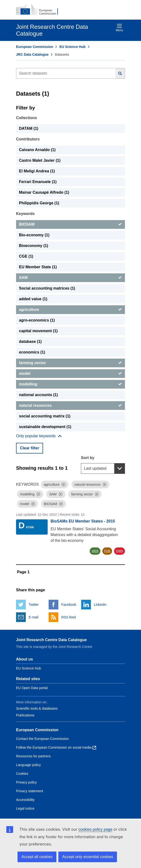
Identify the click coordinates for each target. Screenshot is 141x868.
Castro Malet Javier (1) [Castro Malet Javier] (40, 160)
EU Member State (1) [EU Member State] (38, 267)
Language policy (28, 765)
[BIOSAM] (70, 224)
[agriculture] (70, 310)
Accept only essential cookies (88, 857)
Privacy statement (30, 791)
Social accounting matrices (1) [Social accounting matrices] (47, 288)
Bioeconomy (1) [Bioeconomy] (34, 246)
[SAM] (70, 278)
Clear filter (30, 448)
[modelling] (70, 384)
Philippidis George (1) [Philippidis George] (39, 203)
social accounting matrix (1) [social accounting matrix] (45, 416)
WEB (95, 551)
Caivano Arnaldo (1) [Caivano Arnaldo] (37, 150)
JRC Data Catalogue (32, 54)
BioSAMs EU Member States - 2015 (83, 521)
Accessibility (25, 800)
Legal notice (25, 808)
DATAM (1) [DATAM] (29, 128)
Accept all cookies (37, 857)
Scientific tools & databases (37, 708)
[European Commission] (40, 10)
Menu (119, 28)
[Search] (120, 73)
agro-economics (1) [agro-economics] (37, 320)
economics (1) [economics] (32, 352)
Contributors (28, 139)
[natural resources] (70, 406)
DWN (119, 551)
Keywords (25, 214)
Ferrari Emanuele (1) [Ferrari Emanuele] (38, 182)
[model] (70, 374)
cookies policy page (95, 829)
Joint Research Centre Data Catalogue (51, 640)
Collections (26, 118)
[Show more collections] (39, 436)
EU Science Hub (72, 47)
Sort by (88, 458)
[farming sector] (70, 363)
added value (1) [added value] (33, 299)
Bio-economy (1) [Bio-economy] (34, 235)
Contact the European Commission (42, 739)
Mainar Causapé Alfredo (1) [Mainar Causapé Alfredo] (44, 192)
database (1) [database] (30, 342)
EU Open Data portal (32, 688)
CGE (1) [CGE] (26, 256)
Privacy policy (26, 782)
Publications (25, 715)
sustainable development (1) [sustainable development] (45, 427)
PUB (107, 551)
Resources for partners (33, 756)
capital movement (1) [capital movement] (38, 331)
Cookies (22, 774)
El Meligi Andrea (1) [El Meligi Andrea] (37, 171)
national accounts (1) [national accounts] (38, 395)
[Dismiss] (63, 484)
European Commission (35, 47)
